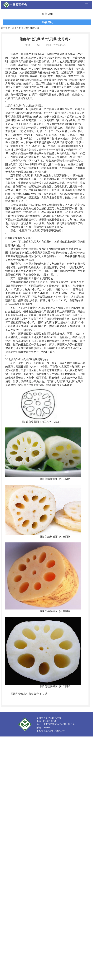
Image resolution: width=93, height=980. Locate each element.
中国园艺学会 (18, 5)
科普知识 (47, 22)
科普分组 (24, 28)
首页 (14, 28)
